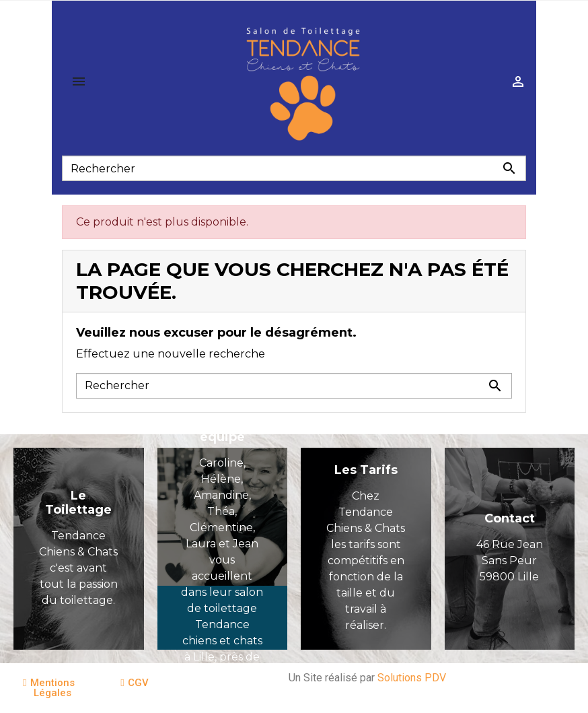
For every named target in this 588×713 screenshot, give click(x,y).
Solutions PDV (412, 678)
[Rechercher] (294, 168)
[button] (49, 688)
